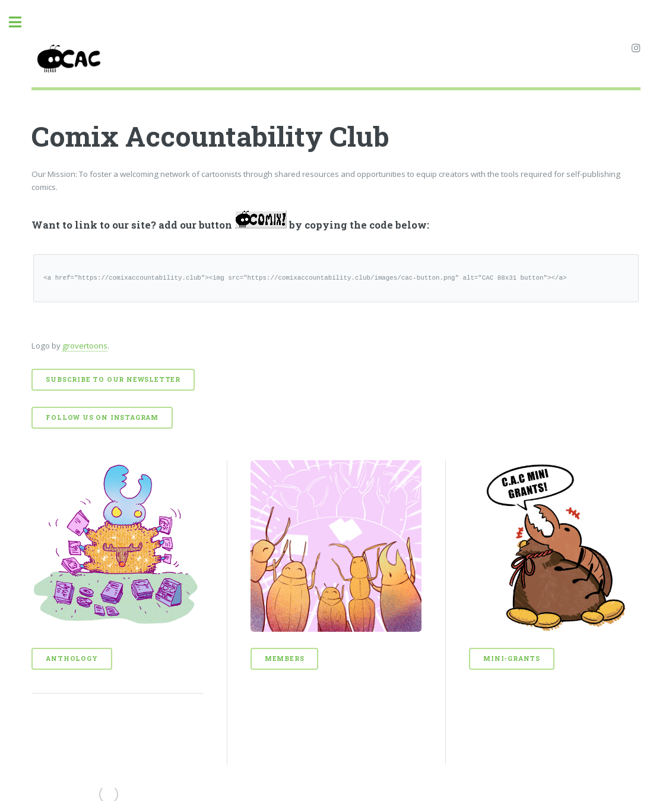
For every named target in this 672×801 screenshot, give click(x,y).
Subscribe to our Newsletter (113, 379)
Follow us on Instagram (102, 417)
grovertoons (85, 346)
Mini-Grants (512, 658)
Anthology (72, 658)
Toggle (21, 22)
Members (285, 658)
